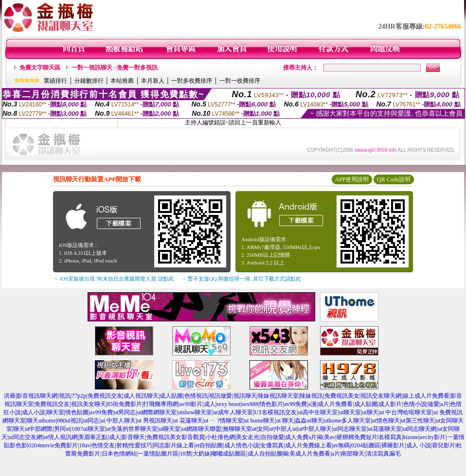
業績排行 (55, 81)
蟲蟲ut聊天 (309, 421)
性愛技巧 (141, 445)
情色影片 (271, 404)
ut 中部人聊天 (118, 421)
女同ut (265, 429)
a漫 (313, 404)
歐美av (327, 437)
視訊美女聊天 (89, 404)
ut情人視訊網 (61, 437)
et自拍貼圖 (209, 445)
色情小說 (415, 404)
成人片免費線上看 (308, 445)
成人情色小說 (242, 445)
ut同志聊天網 (420, 429)
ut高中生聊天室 (318, 412)
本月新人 (153, 81)
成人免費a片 (301, 437)
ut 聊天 (285, 421)
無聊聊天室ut (240, 429)
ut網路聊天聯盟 (202, 429)
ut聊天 (370, 412)
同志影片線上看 (174, 445)
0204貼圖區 (366, 445)
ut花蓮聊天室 (385, 429)
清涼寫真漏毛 (383, 454)
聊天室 (55, 412)
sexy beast (229, 404)
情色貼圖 (77, 412)
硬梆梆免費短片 (357, 437)
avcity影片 (433, 437)
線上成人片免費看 (426, 396)
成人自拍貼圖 (265, 454)
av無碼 (341, 445)
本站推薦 (122, 81)
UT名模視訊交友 (275, 412)
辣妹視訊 (311, 396)
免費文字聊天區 (40, 68)
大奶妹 (201, 454)
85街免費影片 (125, 404)
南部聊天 (353, 454)
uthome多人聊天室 (347, 421)
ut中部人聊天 (315, 429)
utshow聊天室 (195, 412)
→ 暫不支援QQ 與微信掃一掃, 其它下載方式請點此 (241, 279)
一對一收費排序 (240, 81)
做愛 (433, 404)
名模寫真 (390, 437)
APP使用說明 (352, 179)
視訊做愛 (220, 396)
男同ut (62, 429)
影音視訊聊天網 (37, 396)
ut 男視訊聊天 (155, 421)
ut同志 (91, 421)
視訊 (65, 396)
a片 (444, 404)
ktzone (411, 437)
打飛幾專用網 (161, 404)
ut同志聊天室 (350, 429)
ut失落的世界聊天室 (132, 429)
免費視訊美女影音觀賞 (176, 437)
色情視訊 (196, 396)
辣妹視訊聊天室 (278, 396)
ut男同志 (125, 412)
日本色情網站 (119, 454)
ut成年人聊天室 (233, 412)
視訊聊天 (245, 396)
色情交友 (103, 445)
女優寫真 (272, 445)
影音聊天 (133, 437)
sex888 (250, 404)
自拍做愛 (272, 437)
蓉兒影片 (444, 445)
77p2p (79, 396)
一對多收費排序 (192, 81)
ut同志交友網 (26, 437)
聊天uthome (41, 421)
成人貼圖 (171, 396)
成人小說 (34, 412)
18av (84, 445)
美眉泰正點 (93, 437)
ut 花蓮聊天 (188, 421)
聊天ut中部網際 (33, 429)
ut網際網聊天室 (157, 412)
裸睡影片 (393, 445)
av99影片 (191, 404)
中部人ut (286, 429)
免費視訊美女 (342, 396)
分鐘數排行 (89, 81)
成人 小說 (419, 445)
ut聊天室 (350, 412)
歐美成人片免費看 (307, 454)
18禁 (186, 454)
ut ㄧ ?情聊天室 (224, 421)
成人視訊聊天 (141, 396)
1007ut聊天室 (88, 429)
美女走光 (248, 437)
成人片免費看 (335, 404)
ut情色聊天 (386, 421)
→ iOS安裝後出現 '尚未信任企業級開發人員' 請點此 (114, 279)
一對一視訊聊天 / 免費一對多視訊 (115, 68)
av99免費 (296, 404)
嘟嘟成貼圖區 (229, 454)
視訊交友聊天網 (381, 396)
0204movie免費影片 (53, 445)
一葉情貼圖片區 (158, 454)
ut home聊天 (260, 421)
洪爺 (10, 396)
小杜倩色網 (220, 437)
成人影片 (390, 404)
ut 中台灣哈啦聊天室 (406, 412)
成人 (210, 404)
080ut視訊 (69, 421)
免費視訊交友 (105, 396)
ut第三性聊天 (418, 421)
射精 (122, 445)
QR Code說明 (394, 179)
